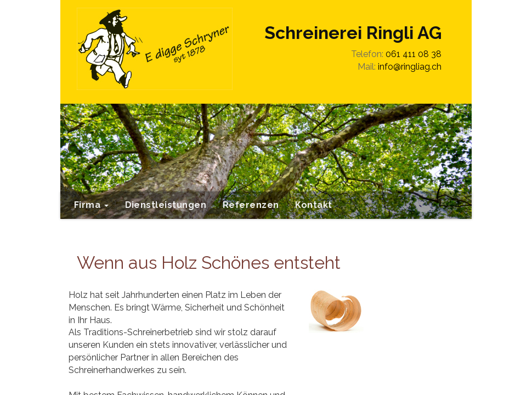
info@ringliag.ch (410, 67)
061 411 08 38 (414, 54)
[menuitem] (91, 205)
